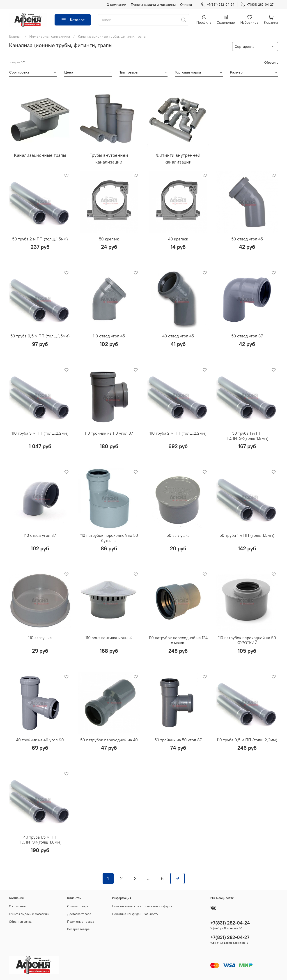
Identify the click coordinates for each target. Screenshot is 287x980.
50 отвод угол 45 (247, 239)
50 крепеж (109, 239)
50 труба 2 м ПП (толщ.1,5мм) (40, 239)
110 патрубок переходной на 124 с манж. (178, 640)
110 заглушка (40, 638)
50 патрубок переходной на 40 (109, 740)
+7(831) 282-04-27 (257, 5)
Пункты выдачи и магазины (153, 5)
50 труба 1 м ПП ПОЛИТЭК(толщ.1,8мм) (247, 436)
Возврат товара (78, 929)
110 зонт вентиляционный (109, 638)
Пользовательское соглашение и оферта (142, 906)
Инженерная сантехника (50, 36)
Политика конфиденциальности (135, 914)
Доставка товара (79, 914)
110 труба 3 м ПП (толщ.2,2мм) (40, 433)
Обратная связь (20, 922)
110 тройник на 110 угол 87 (109, 433)
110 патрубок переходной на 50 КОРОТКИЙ (247, 640)
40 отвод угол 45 (178, 336)
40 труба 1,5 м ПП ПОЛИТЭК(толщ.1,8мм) (40, 840)
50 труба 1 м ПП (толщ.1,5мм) (247, 535)
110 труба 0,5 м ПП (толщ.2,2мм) (247, 740)
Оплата (186, 5)
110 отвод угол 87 (40, 535)
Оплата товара (78, 906)
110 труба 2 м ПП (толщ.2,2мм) (178, 433)
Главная (15, 36)
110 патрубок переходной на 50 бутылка (109, 538)
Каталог (73, 20)
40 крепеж (178, 239)
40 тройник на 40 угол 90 (40, 740)
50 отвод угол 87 (247, 336)
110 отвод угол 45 (109, 336)
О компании (116, 5)
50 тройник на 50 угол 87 (178, 740)
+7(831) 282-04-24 (218, 5)
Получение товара (81, 922)
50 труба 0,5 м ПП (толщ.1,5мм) (40, 336)
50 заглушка (178, 535)
